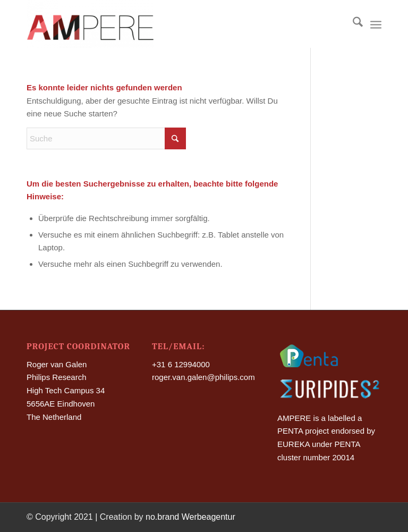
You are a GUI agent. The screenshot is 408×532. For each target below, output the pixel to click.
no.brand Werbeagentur (190, 517)
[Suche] (352, 24)
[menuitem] (352, 24)
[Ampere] (90, 24)
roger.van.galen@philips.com (203, 377)
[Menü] (376, 24)
